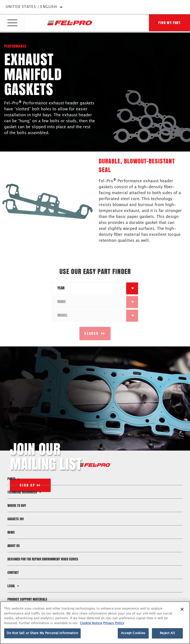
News (11, 532)
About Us (14, 546)
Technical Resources (25, 492)
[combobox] (89, 288)
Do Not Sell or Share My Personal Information (42, 633)
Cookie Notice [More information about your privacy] (91, 623)
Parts (14, 479)
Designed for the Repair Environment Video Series (43, 559)
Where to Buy (17, 506)
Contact (13, 572)
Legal (14, 586)
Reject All (167, 633)
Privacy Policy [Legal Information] (114, 623)
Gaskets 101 (16, 519)
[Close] (182, 609)
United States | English (31, 7)
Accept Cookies (133, 633)
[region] (95, 623)
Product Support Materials (27, 599)
